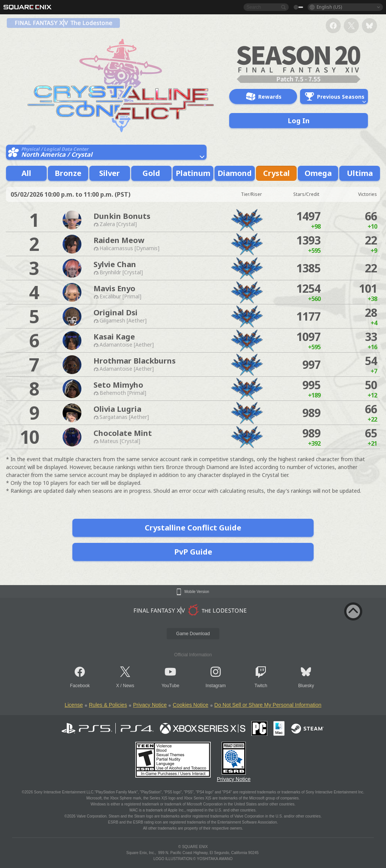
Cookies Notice (190, 705)
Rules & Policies (108, 705)
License (74, 705)
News (129, 686)
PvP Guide (193, 552)
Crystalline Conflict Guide (193, 528)
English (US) (329, 7)
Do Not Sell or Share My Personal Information (268, 705)
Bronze (68, 173)
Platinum (193, 173)
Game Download (193, 634)
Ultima (360, 173)
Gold (151, 173)
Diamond (235, 173)
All (26, 173)
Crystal (276, 173)
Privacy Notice (150, 705)
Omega (318, 173)
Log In (299, 121)
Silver (110, 173)
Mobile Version (197, 592)
